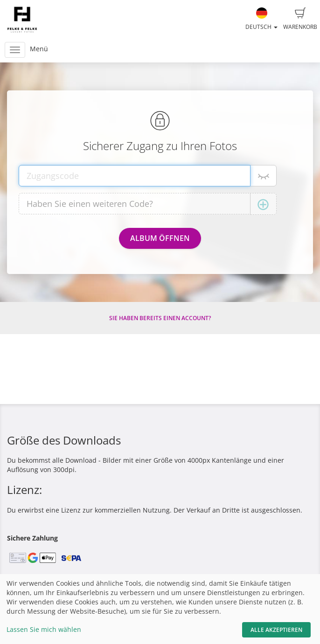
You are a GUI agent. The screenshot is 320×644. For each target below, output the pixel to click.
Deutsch (261, 19)
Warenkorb (300, 19)
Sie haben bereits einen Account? (160, 318)
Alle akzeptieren (276, 630)
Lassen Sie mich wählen (44, 629)
